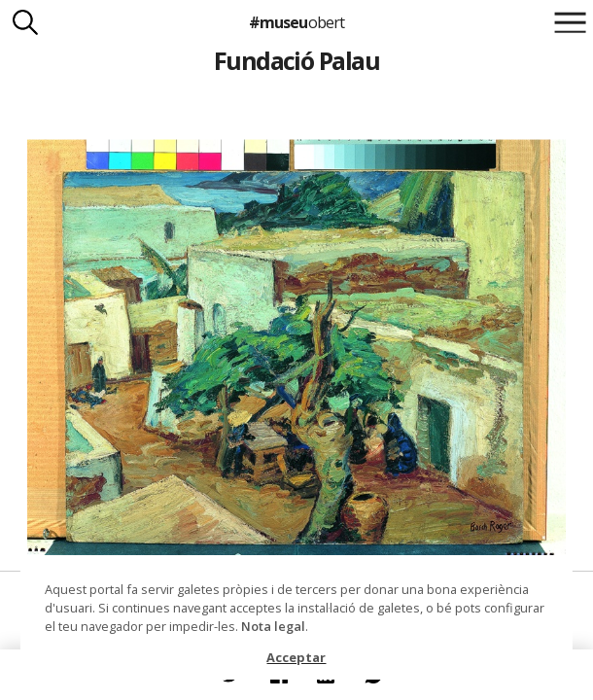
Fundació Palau (297, 60)
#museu (296, 22)
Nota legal (273, 626)
